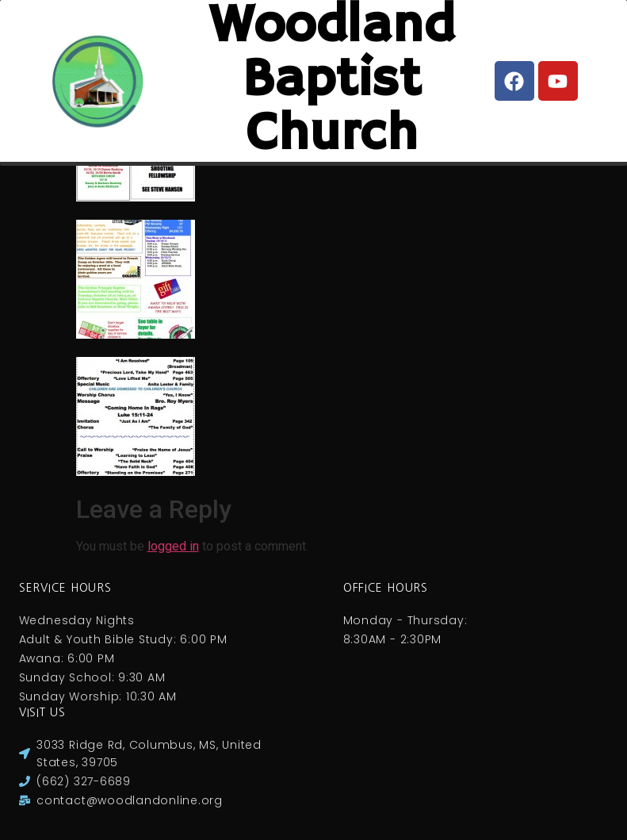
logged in (173, 546)
